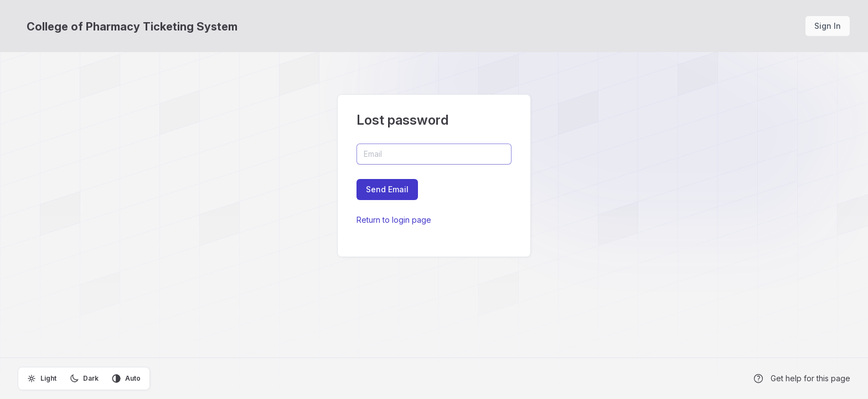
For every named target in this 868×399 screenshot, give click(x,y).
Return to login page (394, 220)
